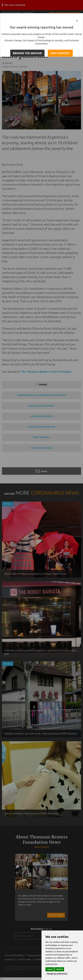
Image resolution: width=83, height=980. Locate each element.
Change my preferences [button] (57, 974)
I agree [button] (50, 969)
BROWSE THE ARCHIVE (27, 53)
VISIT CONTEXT (60, 53)
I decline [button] (59, 969)
